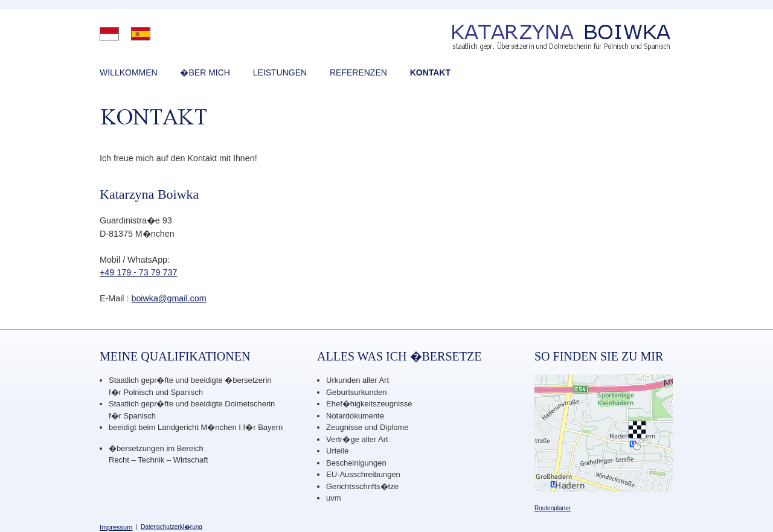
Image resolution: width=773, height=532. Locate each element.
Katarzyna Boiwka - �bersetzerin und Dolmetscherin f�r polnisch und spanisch (512, 39)
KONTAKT (430, 72)
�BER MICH (205, 72)
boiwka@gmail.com (168, 298)
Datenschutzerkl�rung (172, 527)
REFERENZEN (358, 72)
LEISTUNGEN (280, 72)
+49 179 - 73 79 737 (138, 272)
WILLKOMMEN (129, 72)
